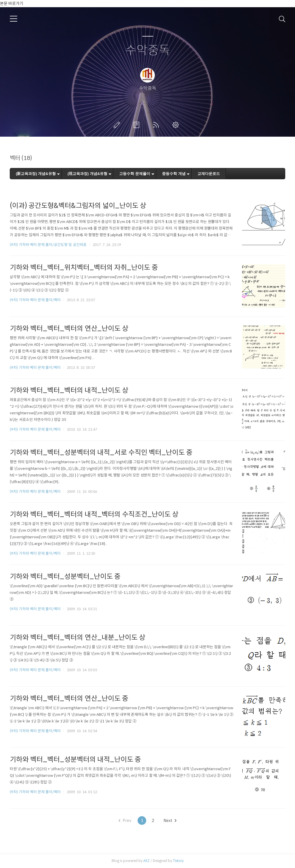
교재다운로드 (209, 174)
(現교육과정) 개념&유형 (88, 174)
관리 (177, 125)
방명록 (138, 125)
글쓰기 (118, 125)
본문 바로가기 (12, 3)
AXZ (146, 861)
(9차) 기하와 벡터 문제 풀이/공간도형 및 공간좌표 (48, 245)
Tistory (178, 861)
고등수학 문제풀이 (135, 174)
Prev (125, 821)
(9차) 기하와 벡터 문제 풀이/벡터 (35, 300)
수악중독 (148, 50)
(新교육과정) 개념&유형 (36, 174)
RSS (157, 125)
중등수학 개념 (174, 174)
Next (170, 821)
